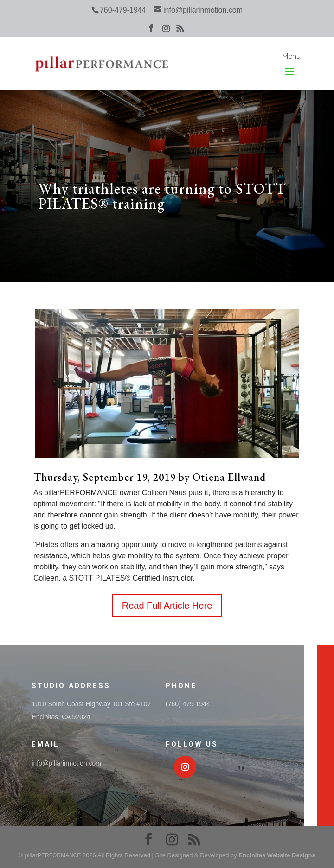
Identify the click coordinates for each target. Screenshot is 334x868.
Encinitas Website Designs (277, 855)
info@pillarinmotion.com (66, 763)
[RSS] (180, 31)
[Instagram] (166, 31)
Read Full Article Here (167, 606)
